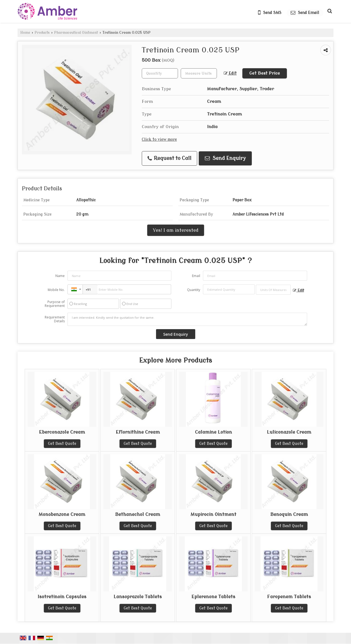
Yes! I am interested (176, 230)
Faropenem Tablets (289, 597)
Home (25, 33)
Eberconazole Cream (62, 432)
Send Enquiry (225, 158)
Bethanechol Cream (138, 514)
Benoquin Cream (289, 514)
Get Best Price (265, 73)
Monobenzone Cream (62, 514)
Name (60, 276)
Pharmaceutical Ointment (76, 33)
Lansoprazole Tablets (138, 597)
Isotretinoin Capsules (62, 597)
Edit (230, 73)
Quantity (194, 290)
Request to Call (169, 158)
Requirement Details (55, 319)
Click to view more (159, 139)
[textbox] (199, 73)
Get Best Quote (62, 444)
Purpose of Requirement (55, 304)
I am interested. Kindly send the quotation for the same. (187, 319)
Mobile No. (56, 290)
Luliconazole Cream (289, 432)
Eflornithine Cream (138, 432)
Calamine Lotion (213, 432)
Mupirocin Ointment (213, 514)
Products (42, 33)
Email (196, 276)
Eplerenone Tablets (213, 597)
